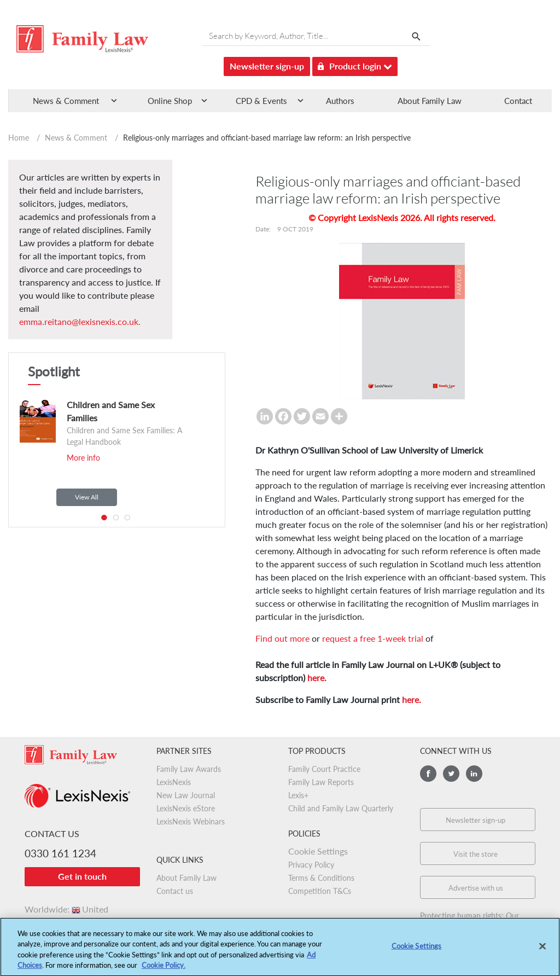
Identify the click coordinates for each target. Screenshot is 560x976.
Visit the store (476, 854)
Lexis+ (298, 795)
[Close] (542, 950)
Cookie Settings (318, 851)
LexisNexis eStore (186, 808)
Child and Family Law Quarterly (341, 808)
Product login (355, 64)
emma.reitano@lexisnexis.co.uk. (80, 321)
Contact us (175, 891)
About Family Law (430, 101)
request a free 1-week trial (373, 638)
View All (87, 497)
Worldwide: (66, 909)
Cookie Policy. (164, 969)
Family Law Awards (189, 769)
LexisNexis (174, 782)
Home (19, 138)
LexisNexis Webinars (191, 821)
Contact (518, 101)
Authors (340, 101)
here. (317, 678)
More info (83, 458)
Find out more (282, 638)
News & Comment (76, 138)
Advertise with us (476, 888)
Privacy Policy (311, 865)
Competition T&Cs (320, 891)
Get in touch (82, 876)
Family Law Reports (321, 782)
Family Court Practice (324, 769)
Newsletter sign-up (267, 66)
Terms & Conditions (321, 878)
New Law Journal (186, 795)
